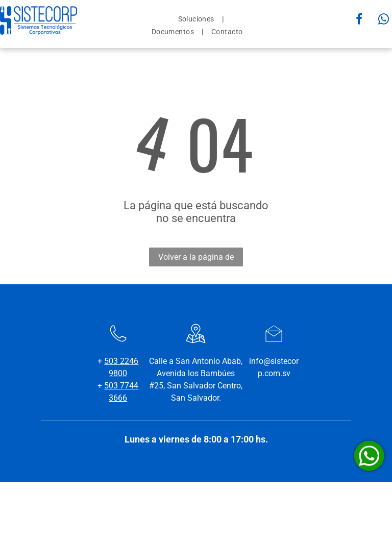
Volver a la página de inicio (196, 259)
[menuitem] (197, 19)
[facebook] (359, 21)
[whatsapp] (384, 21)
